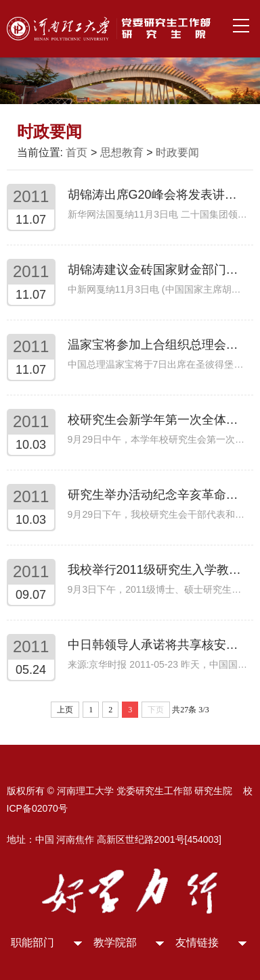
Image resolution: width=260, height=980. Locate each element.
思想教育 (122, 152)
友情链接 (197, 942)
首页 (77, 152)
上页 (65, 710)
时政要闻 (177, 152)
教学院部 (115, 942)
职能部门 (32, 942)
